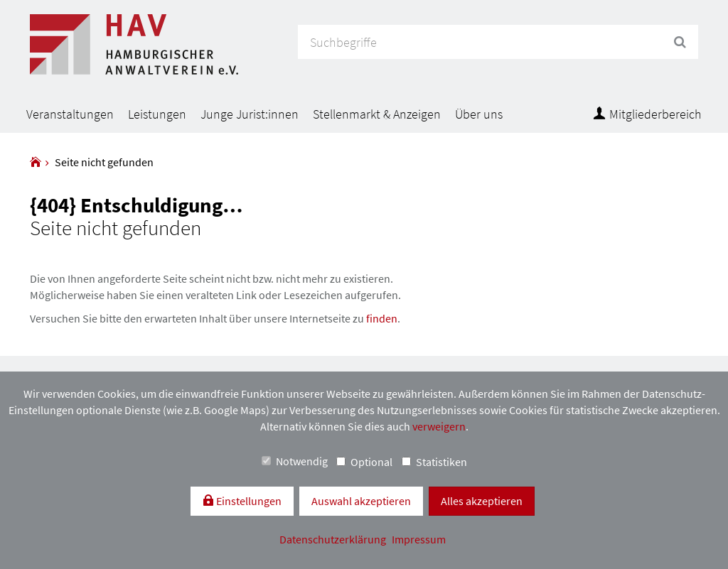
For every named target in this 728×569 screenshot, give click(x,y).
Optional (364, 462)
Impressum (419, 539)
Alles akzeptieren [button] (482, 501)
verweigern (439, 426)
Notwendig (295, 461)
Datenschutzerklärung (334, 539)
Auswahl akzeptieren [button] (361, 501)
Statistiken (434, 462)
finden (382, 318)
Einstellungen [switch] (248, 501)
